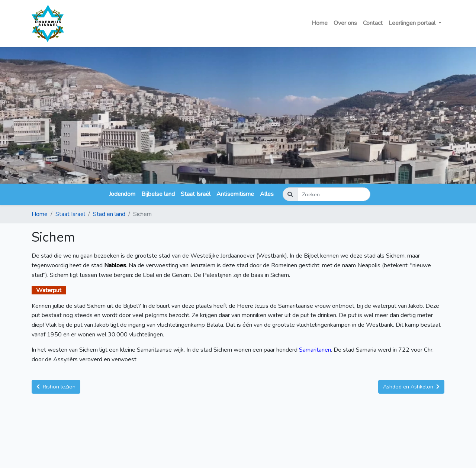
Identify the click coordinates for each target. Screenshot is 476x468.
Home (320, 23)
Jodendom (122, 194)
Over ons (345, 23)
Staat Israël (196, 194)
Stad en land (109, 214)
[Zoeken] (334, 194)
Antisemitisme (235, 194)
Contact (373, 23)
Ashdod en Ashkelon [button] (411, 387)
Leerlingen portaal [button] (413, 23)
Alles (267, 194)
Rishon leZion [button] (56, 387)
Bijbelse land (158, 194)
